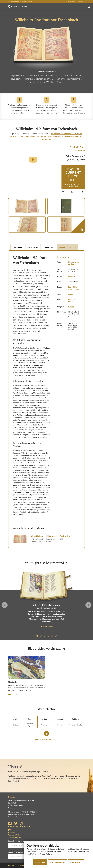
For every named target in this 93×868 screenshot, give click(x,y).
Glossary (12, 832)
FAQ (10, 830)
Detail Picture (33, 247)
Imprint (11, 865)
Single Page (49, 247)
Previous (5, 605)
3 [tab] (45, 636)
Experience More (47, 626)
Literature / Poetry (72, 301)
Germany (71, 277)
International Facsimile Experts (20, 2)
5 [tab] (52, 636)
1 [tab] (38, 636)
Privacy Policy (45, 854)
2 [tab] (41, 636)
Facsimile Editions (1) (68, 247)
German (71, 307)
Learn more (76, 862)
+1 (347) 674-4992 (75, 2)
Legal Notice (31, 854)
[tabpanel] (46, 599)
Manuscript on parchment (73, 263)
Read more (12, 694)
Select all (40, 862)
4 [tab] (49, 636)
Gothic (71, 294)
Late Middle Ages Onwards (74, 288)
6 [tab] (56, 636)
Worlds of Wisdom (16, 835)
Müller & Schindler (76, 725)
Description (17, 247)
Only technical (58, 862)
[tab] (20, 539)
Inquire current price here (73, 177)
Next (88, 605)
